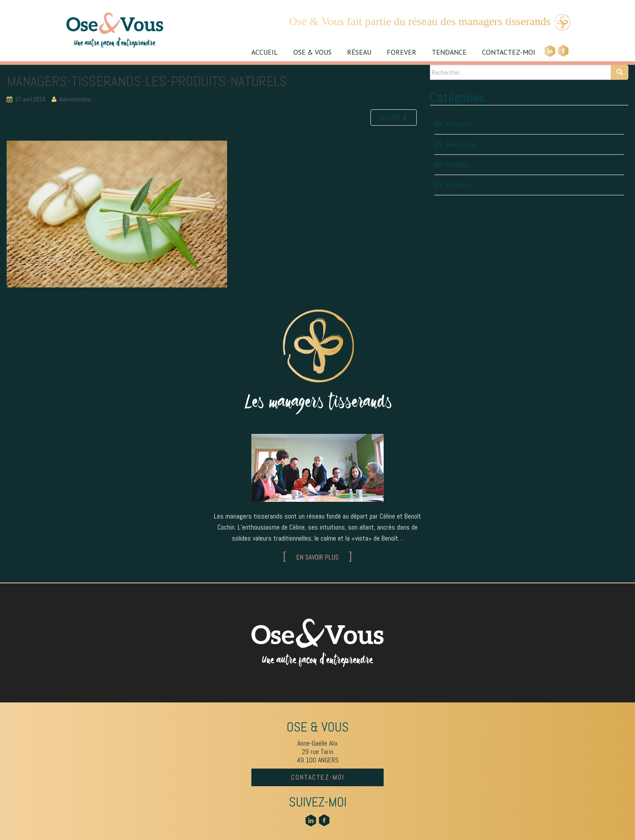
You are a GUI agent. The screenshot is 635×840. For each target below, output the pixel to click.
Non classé (461, 144)
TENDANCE (449, 52)
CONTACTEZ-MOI (509, 52)
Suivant (394, 118)
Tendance (459, 185)
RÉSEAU (359, 52)
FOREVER (402, 52)
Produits (458, 165)
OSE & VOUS (312, 52)
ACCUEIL (265, 52)
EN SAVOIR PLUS (317, 557)
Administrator (75, 99)
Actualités (460, 124)
